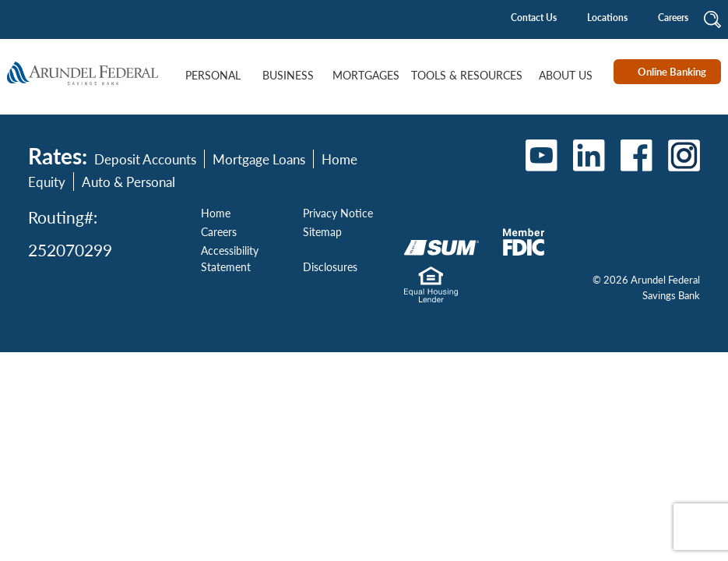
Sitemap (322, 231)
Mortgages (366, 75)
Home (216, 213)
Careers (673, 18)
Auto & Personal (128, 182)
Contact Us (534, 18)
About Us (566, 75)
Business (288, 75)
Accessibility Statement (230, 258)
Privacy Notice (338, 213)
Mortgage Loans (259, 159)
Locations (607, 18)
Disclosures (330, 266)
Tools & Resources (467, 75)
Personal (213, 75)
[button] (712, 18)
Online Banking (672, 71)
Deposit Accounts (145, 159)
